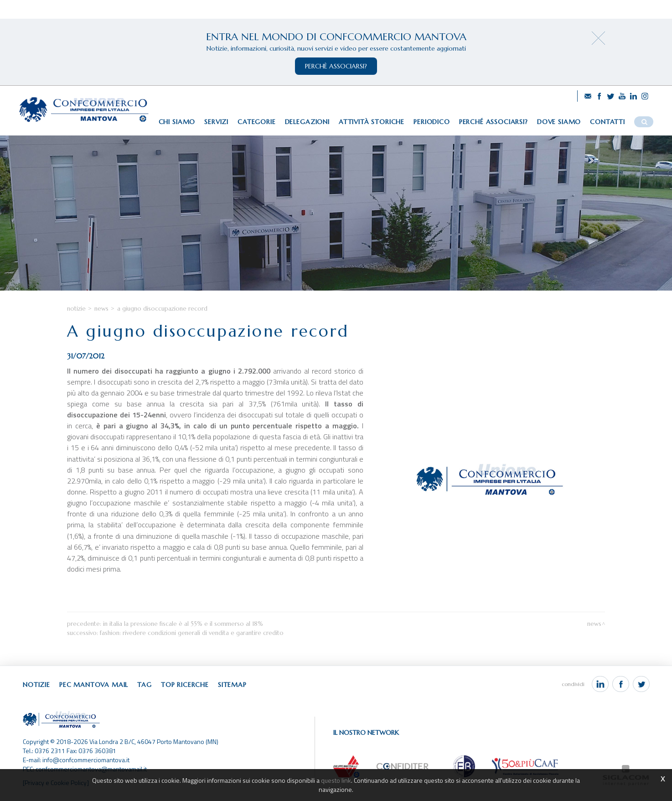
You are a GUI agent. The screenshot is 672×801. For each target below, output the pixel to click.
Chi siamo (177, 122)
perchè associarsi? (336, 66)
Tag (145, 685)
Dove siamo (559, 122)
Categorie (257, 122)
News (101, 309)
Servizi (216, 122)
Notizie (76, 309)
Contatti (607, 122)
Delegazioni (307, 122)
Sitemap (232, 685)
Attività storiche (372, 122)
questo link (336, 780)
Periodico (432, 122)
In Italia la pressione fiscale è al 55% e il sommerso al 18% (183, 624)
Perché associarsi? (494, 122)
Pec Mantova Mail (94, 685)
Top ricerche (185, 685)
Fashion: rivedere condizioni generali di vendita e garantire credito (192, 633)
